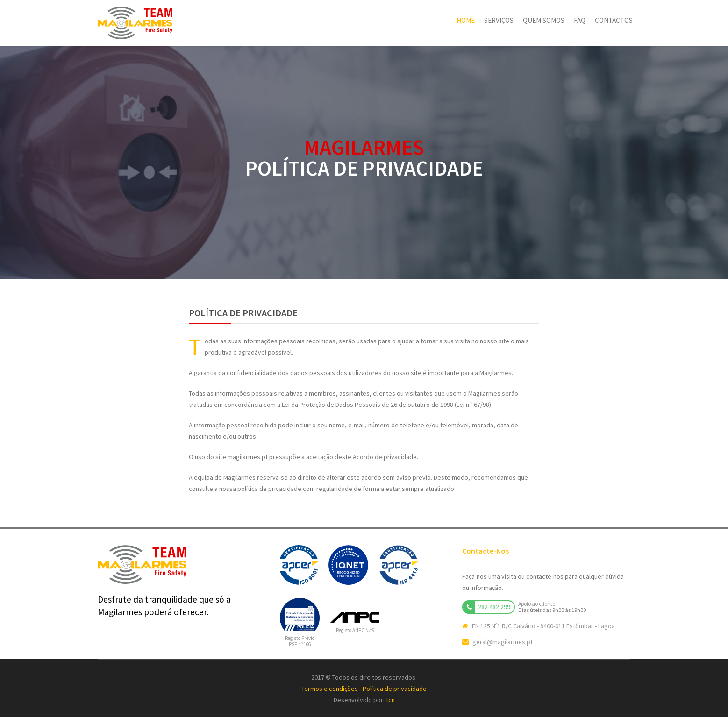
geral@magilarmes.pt (503, 642)
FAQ (580, 20)
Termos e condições (330, 689)
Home (466, 20)
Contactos (614, 20)
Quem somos (544, 20)
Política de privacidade (395, 689)
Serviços (499, 20)
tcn (390, 700)
